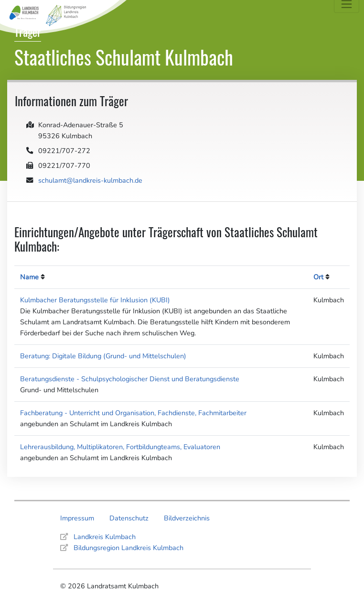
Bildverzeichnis (187, 518)
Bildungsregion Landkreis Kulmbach (128, 548)
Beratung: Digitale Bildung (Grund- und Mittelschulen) (103, 356)
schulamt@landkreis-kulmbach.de (90, 180)
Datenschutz (129, 518)
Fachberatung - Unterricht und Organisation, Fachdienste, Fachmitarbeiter (133, 413)
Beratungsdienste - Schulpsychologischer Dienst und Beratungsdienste (130, 379)
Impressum (77, 518)
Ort (318, 277)
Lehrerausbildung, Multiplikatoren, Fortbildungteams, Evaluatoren (120, 447)
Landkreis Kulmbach (105, 537)
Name (29, 277)
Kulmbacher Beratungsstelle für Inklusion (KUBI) (95, 300)
